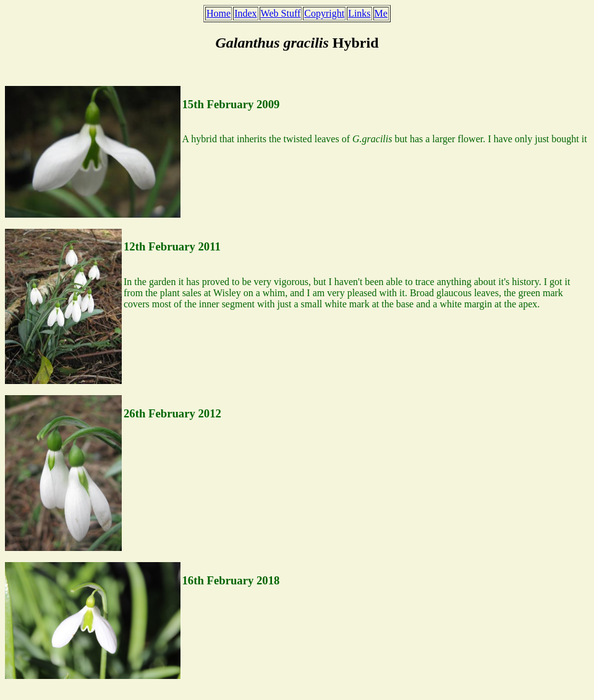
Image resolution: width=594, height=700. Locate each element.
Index (245, 13)
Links (359, 13)
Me (381, 13)
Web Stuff (281, 13)
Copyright (324, 13)
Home (219, 13)
